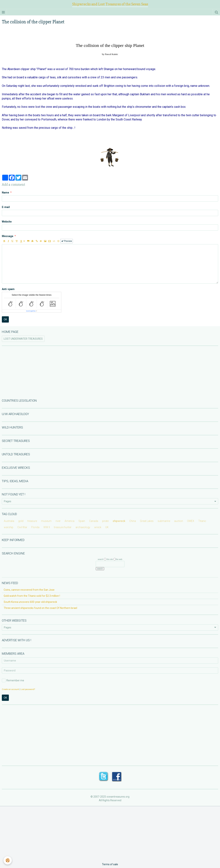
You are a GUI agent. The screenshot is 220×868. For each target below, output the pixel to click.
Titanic (202, 521)
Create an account (10, 689)
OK (5, 319)
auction (179, 521)
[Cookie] (8, 860)
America (69, 521)
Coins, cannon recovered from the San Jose (29, 590)
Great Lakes (147, 521)
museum (46, 521)
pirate (105, 521)
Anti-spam (8, 289)
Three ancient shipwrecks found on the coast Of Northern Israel (40, 608)
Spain (82, 521)
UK (107, 527)
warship (9, 527)
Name (5, 193)
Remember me (13, 680)
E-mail (6, 207)
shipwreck (119, 521)
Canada (94, 521)
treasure (32, 521)
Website (7, 222)
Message (8, 236)
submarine (164, 521)
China (133, 521)
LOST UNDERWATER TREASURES (23, 339)
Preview (67, 241)
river (58, 521)
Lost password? (28, 689)
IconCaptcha (31, 311)
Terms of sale (110, 864)
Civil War (22, 527)
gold (21, 521)
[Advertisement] (110, 372)
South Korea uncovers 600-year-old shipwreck (30, 602)
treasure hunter (63, 527)
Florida (35, 527)
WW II (47, 527)
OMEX (191, 521)
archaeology (83, 527)
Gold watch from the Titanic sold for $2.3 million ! (32, 596)
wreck (98, 527)
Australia (9, 521)
